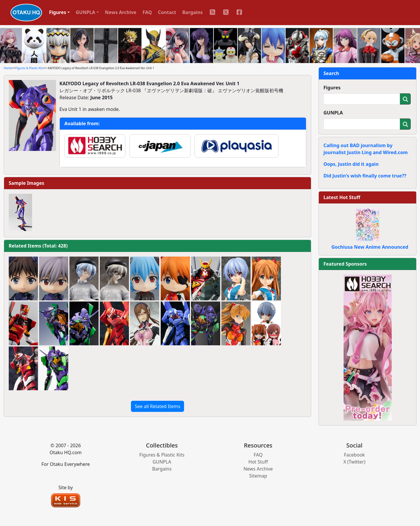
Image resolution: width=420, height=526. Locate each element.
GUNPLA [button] (86, 12)
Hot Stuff (258, 462)
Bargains (192, 12)
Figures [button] (58, 12)
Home (8, 68)
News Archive (121, 12)
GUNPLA (333, 113)
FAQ (147, 12)
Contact (167, 12)
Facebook (354, 455)
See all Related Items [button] (157, 406)
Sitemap (258, 476)
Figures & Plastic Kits (30, 68)
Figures (332, 88)
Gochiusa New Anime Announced (370, 247)
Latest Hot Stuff (342, 197)
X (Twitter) (354, 462)
